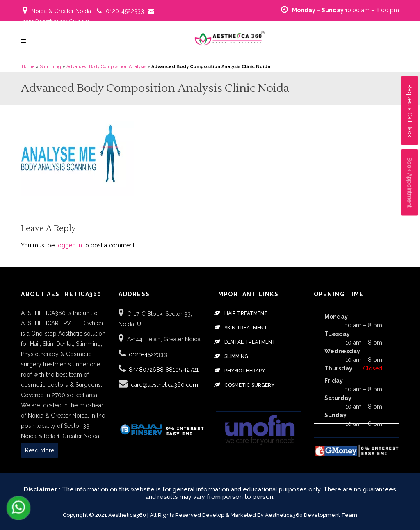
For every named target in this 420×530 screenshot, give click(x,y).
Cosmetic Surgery (249, 385)
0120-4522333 (125, 11)
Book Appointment (410, 183)
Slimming (50, 67)
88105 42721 (182, 370)
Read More (40, 450)
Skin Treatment (246, 328)
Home (28, 67)
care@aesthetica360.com (56, 21)
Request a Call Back (410, 111)
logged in (69, 245)
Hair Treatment (246, 313)
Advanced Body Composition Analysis (106, 67)
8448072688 (147, 370)
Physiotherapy (245, 371)
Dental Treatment (250, 342)
